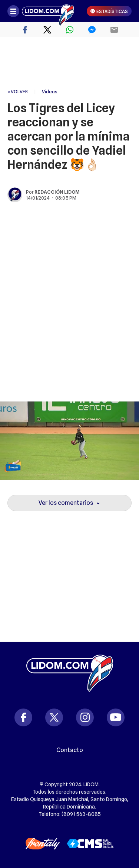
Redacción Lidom (57, 192)
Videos (50, 91)
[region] (70, 63)
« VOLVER (18, 91)
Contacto (70, 750)
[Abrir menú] (13, 11)
